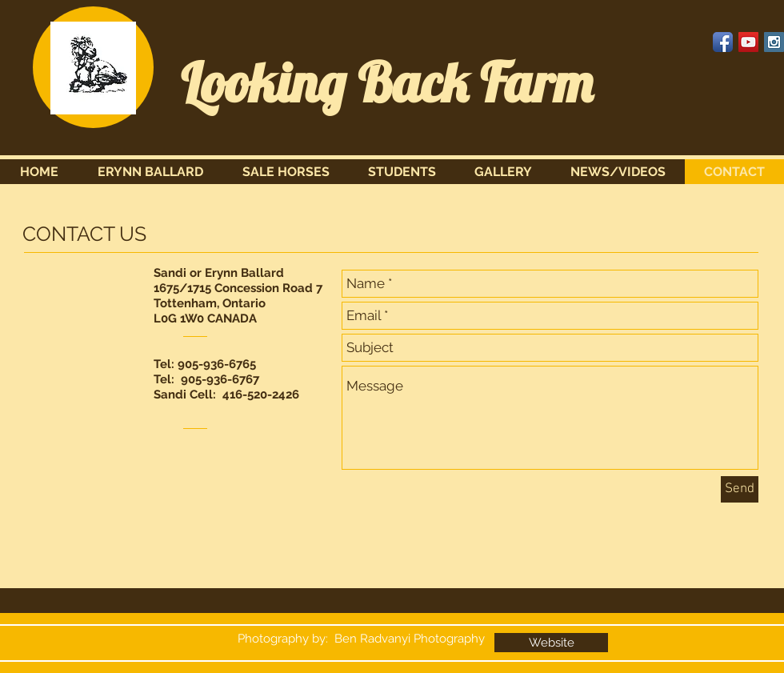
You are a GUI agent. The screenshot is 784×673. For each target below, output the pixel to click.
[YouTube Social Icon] (748, 42)
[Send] (740, 489)
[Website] (551, 643)
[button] (286, 172)
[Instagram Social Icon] (774, 42)
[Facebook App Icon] (723, 42)
